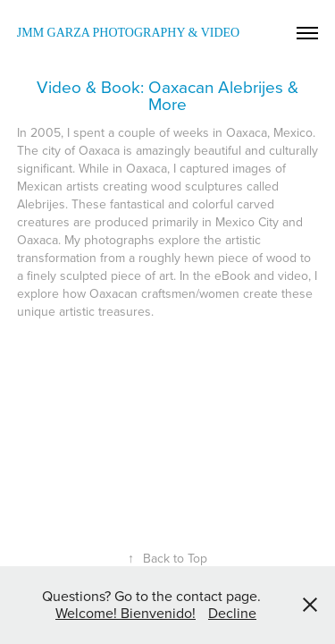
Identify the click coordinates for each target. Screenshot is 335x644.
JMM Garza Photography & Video (128, 33)
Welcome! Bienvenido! (126, 613)
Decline (232, 613)
